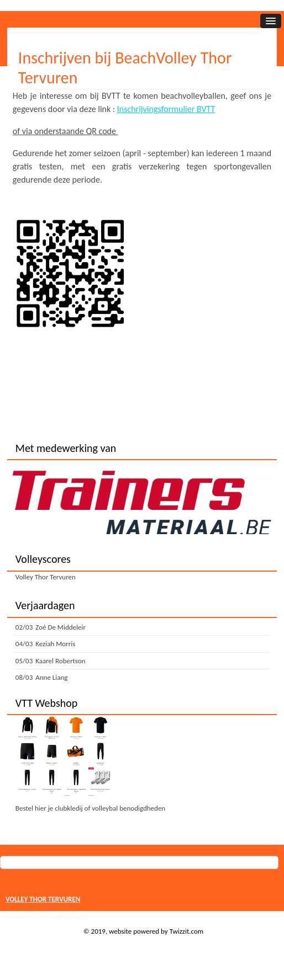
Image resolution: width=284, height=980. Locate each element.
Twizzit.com (187, 931)
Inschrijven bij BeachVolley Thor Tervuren (125, 68)
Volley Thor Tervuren (46, 577)
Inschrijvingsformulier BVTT (166, 109)
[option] (142, 502)
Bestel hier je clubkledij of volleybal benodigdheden (90, 808)
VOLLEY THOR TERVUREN (43, 899)
